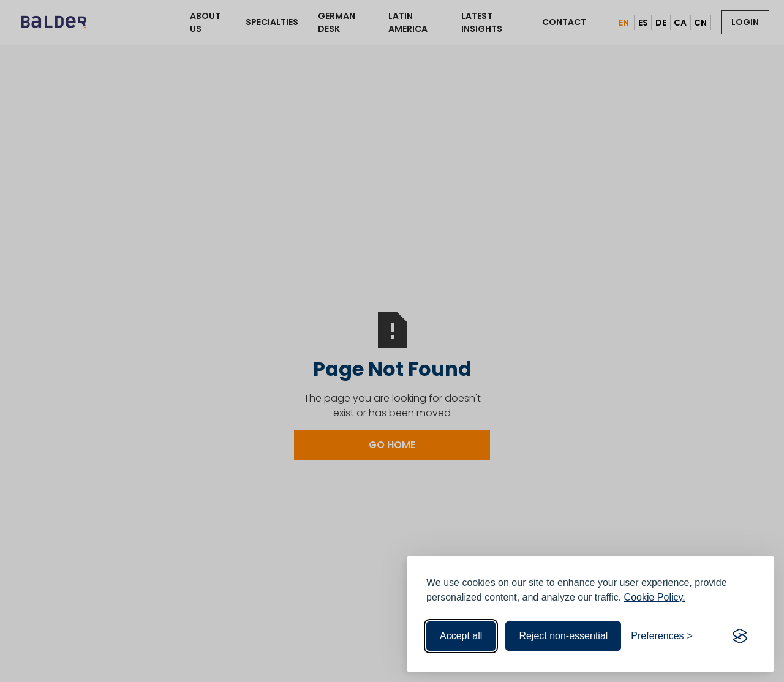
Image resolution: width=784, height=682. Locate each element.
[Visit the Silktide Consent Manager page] (740, 636)
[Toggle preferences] (662, 636)
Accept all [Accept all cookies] (461, 636)
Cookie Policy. (655, 597)
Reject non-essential (563, 636)
